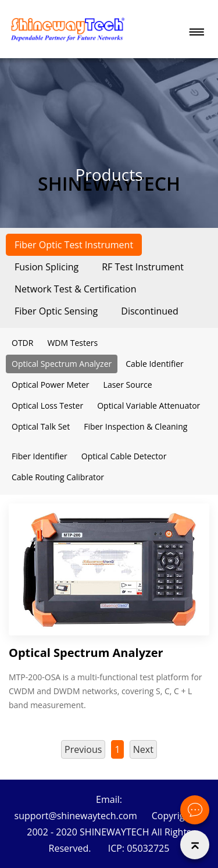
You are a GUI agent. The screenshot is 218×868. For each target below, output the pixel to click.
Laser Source (128, 385)
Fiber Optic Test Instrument (74, 245)
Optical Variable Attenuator (149, 406)
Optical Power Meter (51, 385)
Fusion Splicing (47, 267)
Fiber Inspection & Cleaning (135, 426)
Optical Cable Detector (124, 456)
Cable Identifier (154, 364)
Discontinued (150, 311)
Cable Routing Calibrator (58, 477)
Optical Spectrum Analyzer (62, 364)
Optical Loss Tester (47, 406)
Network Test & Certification (75, 289)
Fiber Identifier (40, 456)
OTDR (22, 343)
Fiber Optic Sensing (56, 311)
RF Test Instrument (143, 267)
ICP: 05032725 (139, 848)
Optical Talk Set (41, 426)
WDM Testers (72, 343)
